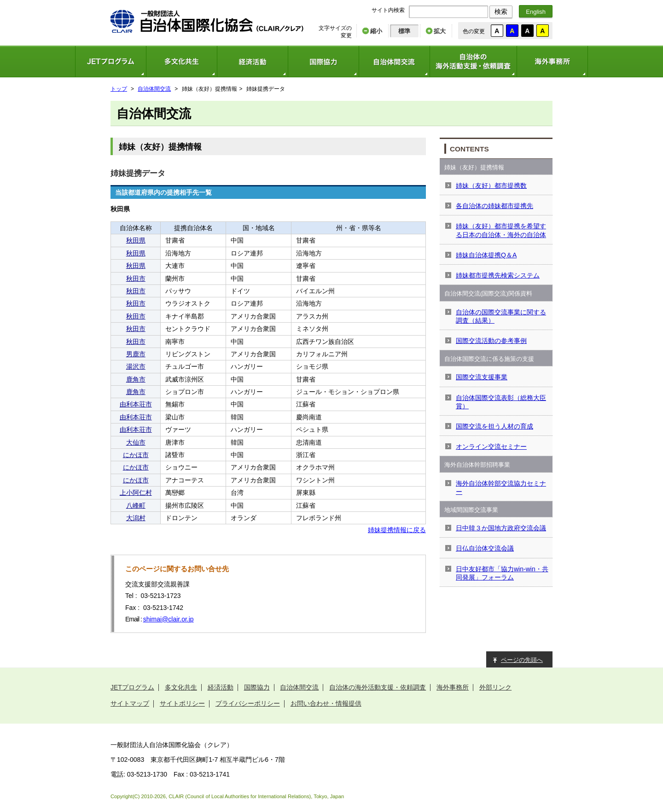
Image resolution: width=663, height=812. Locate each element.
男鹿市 (136, 354)
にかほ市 (136, 455)
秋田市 (136, 278)
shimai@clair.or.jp (169, 619)
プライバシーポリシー (248, 703)
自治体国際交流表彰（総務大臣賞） (501, 402)
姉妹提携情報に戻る (397, 530)
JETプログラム (110, 61)
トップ (119, 89)
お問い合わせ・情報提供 (326, 703)
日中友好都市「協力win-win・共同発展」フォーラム (502, 573)
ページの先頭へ (522, 660)
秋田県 (136, 240)
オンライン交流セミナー (491, 447)
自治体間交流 (394, 61)
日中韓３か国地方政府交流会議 (501, 528)
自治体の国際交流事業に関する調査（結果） (501, 316)
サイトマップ (130, 703)
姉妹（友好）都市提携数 (491, 186)
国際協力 (323, 61)
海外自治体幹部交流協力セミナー (501, 487)
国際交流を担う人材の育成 (494, 426)
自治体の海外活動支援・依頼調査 (473, 61)
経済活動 (252, 61)
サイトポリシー (182, 703)
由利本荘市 (136, 404)
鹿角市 (136, 379)
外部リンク (495, 687)
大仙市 (136, 442)
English (536, 12)
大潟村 (136, 518)
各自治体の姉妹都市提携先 (494, 206)
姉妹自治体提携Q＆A (486, 255)
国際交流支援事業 (482, 377)
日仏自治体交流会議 (485, 548)
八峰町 (136, 505)
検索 (501, 12)
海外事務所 (552, 61)
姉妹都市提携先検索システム (498, 275)
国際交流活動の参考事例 (491, 341)
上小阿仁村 (136, 493)
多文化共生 (181, 61)
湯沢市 (136, 366)
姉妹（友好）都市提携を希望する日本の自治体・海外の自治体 (501, 230)
